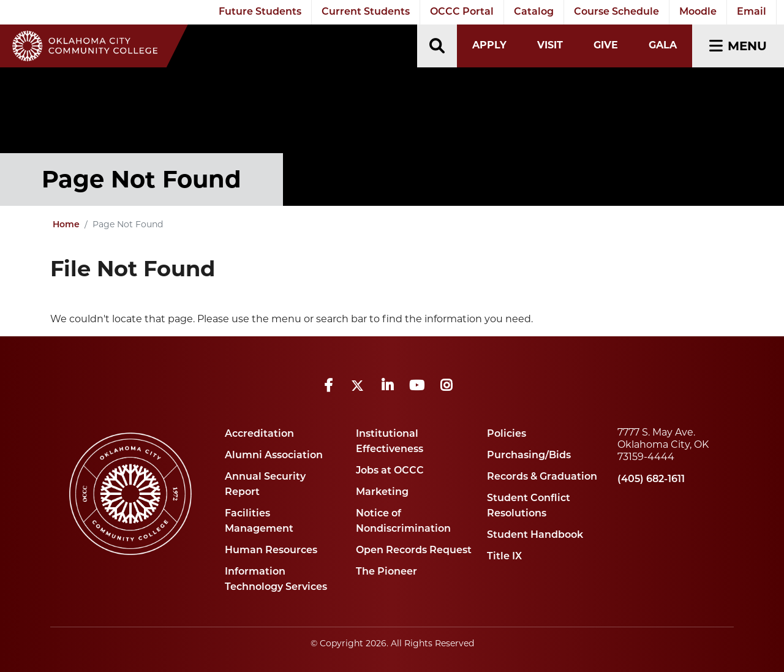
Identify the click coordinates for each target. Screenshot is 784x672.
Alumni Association (274, 456)
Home (66, 225)
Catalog (534, 12)
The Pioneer (386, 572)
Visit (550, 45)
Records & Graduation (542, 477)
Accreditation (259, 434)
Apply (489, 45)
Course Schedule (616, 12)
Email (752, 12)
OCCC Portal (462, 12)
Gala (663, 45)
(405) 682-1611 (651, 480)
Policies (507, 434)
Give (606, 45)
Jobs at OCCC (390, 471)
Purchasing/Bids (529, 456)
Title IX (504, 557)
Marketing (382, 493)
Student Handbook (535, 535)
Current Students (366, 12)
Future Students (260, 12)
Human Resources (271, 551)
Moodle (698, 12)
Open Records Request (414, 551)
